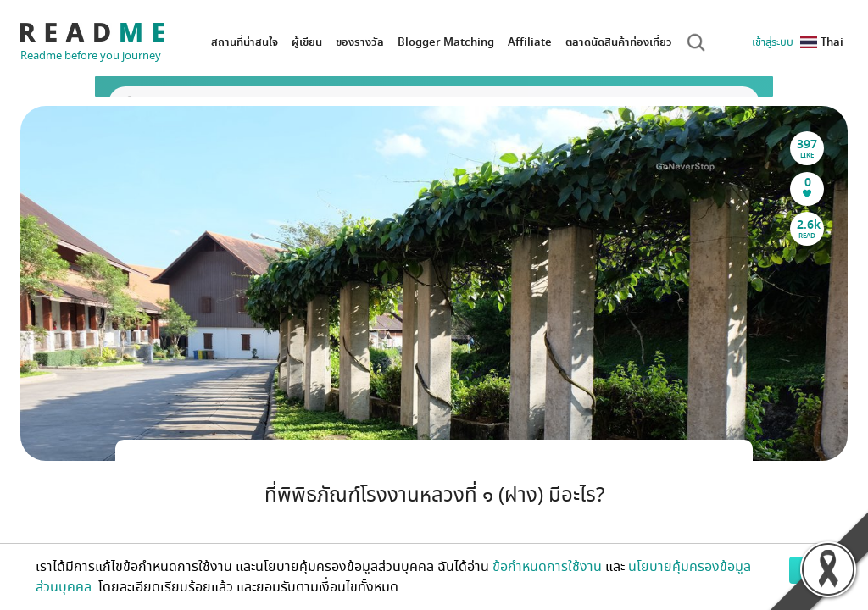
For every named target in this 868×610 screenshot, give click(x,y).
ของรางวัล (360, 42)
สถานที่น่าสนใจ (245, 42)
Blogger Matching (446, 42)
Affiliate (530, 42)
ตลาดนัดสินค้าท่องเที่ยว (619, 42)
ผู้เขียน (307, 42)
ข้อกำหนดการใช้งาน (547, 567)
